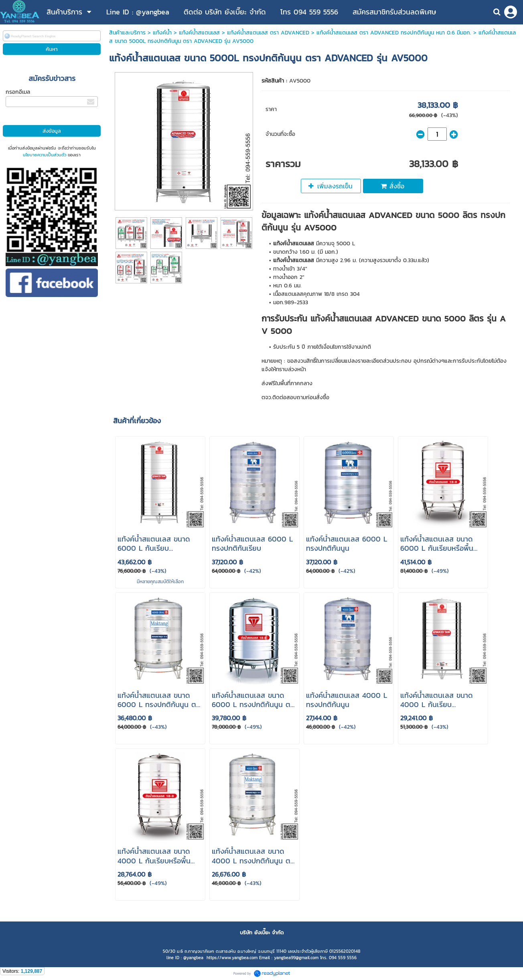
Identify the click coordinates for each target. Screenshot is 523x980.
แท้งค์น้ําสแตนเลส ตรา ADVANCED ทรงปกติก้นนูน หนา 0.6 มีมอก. (394, 33)
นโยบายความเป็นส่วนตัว (45, 155)
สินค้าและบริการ (127, 33)
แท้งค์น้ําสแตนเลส (199, 33)
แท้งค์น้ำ (162, 33)
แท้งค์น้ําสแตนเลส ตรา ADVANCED (268, 33)
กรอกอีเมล (18, 92)
